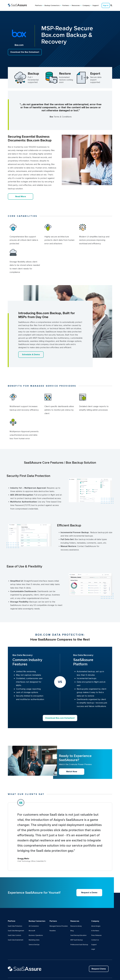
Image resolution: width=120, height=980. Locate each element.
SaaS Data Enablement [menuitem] (16, 924)
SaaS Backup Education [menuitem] (78, 920)
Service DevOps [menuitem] (34, 929)
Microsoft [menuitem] (32, 915)
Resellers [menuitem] (53, 919)
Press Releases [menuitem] (97, 920)
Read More (21, 196)
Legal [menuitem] (93, 934)
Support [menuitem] (96, 5)
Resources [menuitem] (76, 5)
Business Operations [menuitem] (36, 920)
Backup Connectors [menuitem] (52, 5)
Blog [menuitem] (72, 915)
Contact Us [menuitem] (95, 924)
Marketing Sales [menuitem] (34, 924)
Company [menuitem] (86, 5)
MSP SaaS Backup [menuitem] (77, 924)
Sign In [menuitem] (106, 5)
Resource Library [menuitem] (76, 910)
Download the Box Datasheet (25, 52)
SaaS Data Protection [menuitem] (15, 910)
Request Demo (98, 953)
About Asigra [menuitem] (96, 910)
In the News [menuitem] (95, 915)
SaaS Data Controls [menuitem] (14, 920)
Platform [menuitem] (38, 5)
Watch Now (72, 756)
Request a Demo (89, 877)
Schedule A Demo (31, 354)
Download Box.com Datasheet (60, 702)
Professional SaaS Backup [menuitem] (79, 929)
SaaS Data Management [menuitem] (16, 915)
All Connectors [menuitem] (34, 910)
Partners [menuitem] (66, 5)
